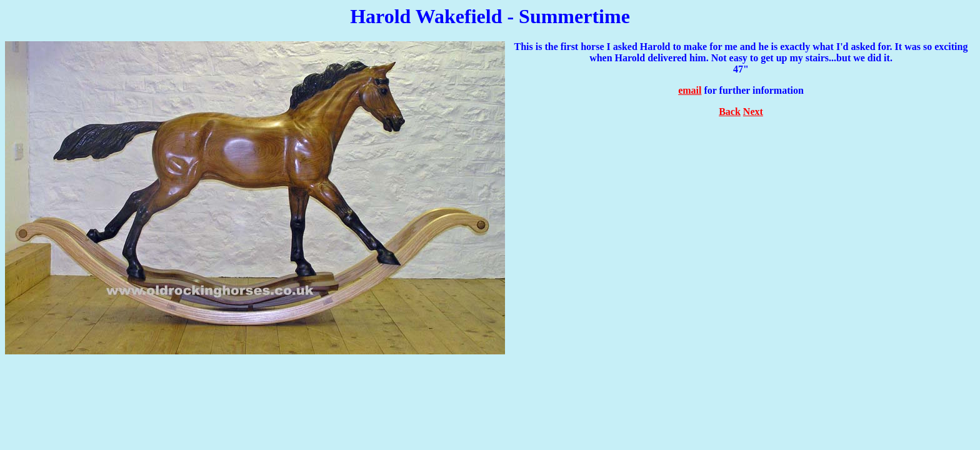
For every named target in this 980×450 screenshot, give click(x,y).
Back (730, 112)
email (690, 90)
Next (753, 112)
